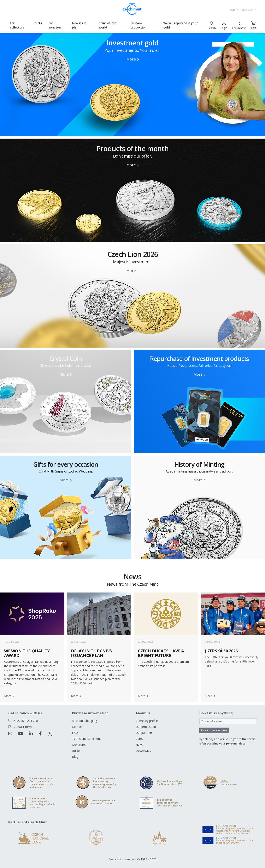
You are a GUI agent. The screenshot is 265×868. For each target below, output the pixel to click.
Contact (77, 727)
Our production (146, 727)
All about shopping (84, 721)
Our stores (79, 745)
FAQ (75, 733)
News (139, 745)
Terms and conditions (87, 739)
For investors (55, 25)
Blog (75, 757)
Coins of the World (107, 25)
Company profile (147, 721)
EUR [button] (233, 10)
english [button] (248, 10)
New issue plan (79, 25)
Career (140, 739)
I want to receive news (214, 730)
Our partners (144, 733)
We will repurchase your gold (181, 25)
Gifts (38, 23)
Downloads (143, 751)
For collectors (17, 25)
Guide (76, 751)
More (132, 59)
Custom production (139, 25)
